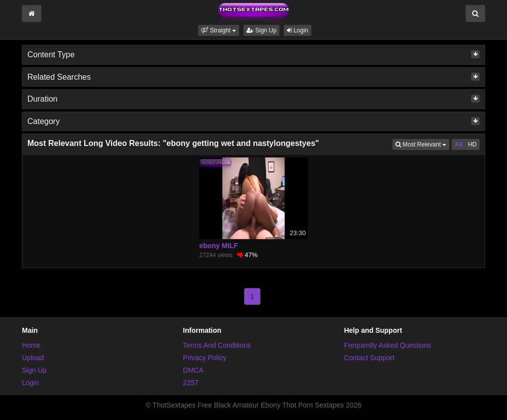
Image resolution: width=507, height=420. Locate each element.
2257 (190, 383)
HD (472, 144)
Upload (33, 358)
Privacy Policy (204, 358)
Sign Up (261, 30)
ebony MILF (219, 246)
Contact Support (369, 358)
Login (298, 30)
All (458, 144)
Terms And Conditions (217, 345)
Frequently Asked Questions (388, 345)
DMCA (193, 370)
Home (31, 345)
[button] (219, 30)
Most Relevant (422, 144)
